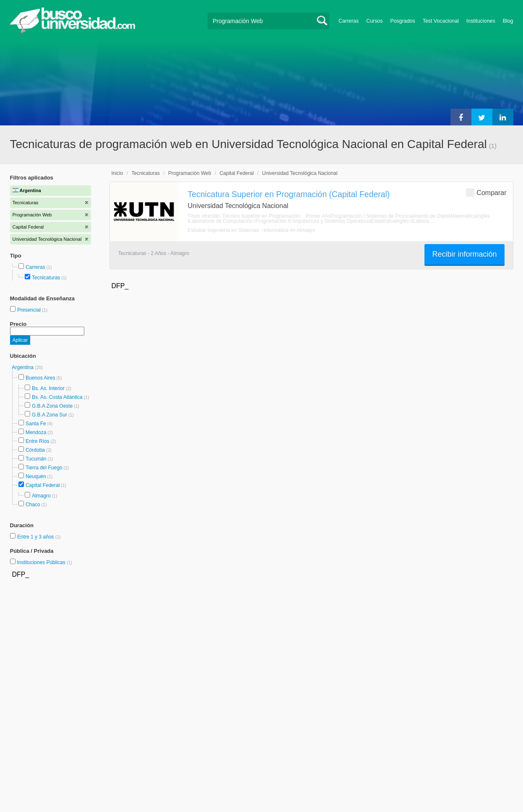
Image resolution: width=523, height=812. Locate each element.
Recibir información (464, 254)
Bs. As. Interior (48, 388)
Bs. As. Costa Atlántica (57, 397)
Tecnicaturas (46, 278)
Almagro (41, 496)
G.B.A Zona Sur (49, 415)
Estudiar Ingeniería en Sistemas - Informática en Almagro (252, 230)
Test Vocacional (441, 21)
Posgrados (402, 21)
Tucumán (36, 459)
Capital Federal (43, 485)
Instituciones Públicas (44, 562)
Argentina (24, 367)
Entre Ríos (38, 441)
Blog (508, 21)
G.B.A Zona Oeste (52, 406)
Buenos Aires (40, 378)
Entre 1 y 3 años (36, 537)
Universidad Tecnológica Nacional (300, 173)
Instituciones (481, 21)
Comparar (486, 192)
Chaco (33, 505)
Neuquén (36, 476)
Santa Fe (36, 424)
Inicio (117, 173)
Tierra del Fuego (44, 468)
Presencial (30, 310)
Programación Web (190, 173)
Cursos (374, 21)
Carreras (349, 21)
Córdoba (35, 450)
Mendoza (36, 432)
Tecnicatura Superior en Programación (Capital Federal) (289, 194)
